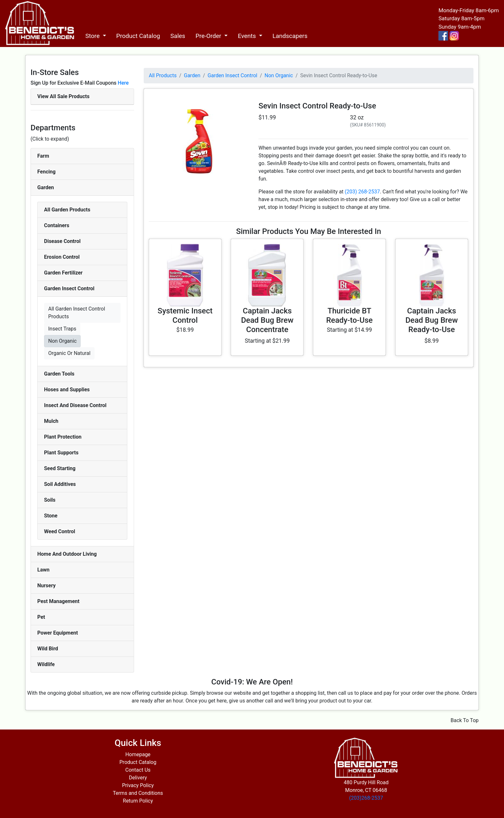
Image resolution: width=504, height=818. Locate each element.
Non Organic (62, 341)
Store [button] (93, 36)
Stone (51, 516)
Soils (50, 500)
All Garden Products (67, 210)
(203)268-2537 (366, 798)
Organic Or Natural (69, 353)
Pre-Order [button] (209, 36)
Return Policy (138, 801)
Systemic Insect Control (185, 316)
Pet (41, 617)
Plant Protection (63, 437)
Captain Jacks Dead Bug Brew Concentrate (267, 320)
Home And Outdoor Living (67, 554)
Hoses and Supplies (67, 390)
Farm (43, 156)
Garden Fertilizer (63, 273)
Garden (46, 187)
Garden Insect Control (69, 288)
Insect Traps (62, 329)
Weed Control (60, 531)
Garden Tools (59, 374)
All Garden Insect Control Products (77, 313)
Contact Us (138, 770)
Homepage (138, 754)
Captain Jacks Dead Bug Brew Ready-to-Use (432, 320)
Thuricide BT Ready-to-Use (350, 316)
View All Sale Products (63, 96)
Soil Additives (60, 484)
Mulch (51, 421)
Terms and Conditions (138, 793)
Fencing (46, 172)
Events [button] (248, 36)
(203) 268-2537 (362, 192)
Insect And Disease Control (75, 405)
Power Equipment (58, 633)
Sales (178, 36)
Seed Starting (60, 468)
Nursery (46, 586)
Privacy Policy (138, 785)
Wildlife (46, 664)
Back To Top (465, 720)
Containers (57, 225)
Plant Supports (61, 453)
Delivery (138, 778)
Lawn (43, 570)
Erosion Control (62, 257)
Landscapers (290, 36)
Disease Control (62, 241)
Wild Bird (48, 649)
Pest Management (58, 601)
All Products (163, 75)
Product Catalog (138, 36)
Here (123, 83)
